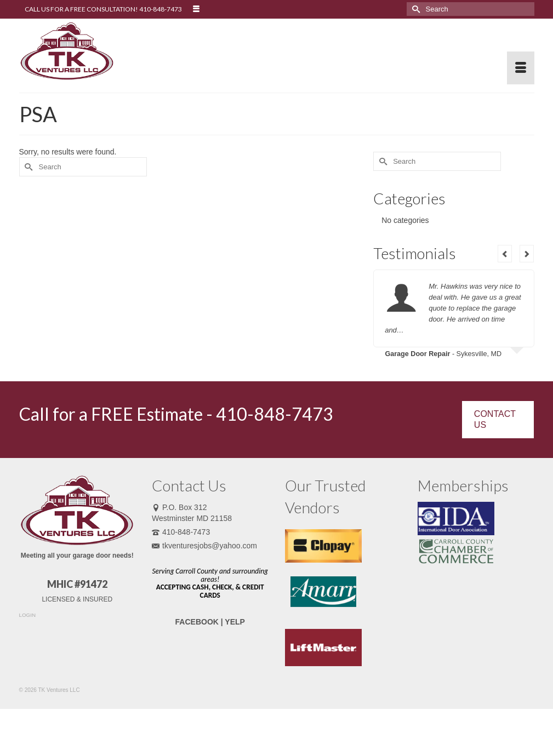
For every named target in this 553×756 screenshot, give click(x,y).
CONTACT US (495, 419)
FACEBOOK (197, 622)
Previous (505, 254)
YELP (235, 622)
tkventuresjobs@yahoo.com (204, 546)
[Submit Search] (415, 9)
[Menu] (521, 68)
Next (527, 254)
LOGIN (28, 615)
